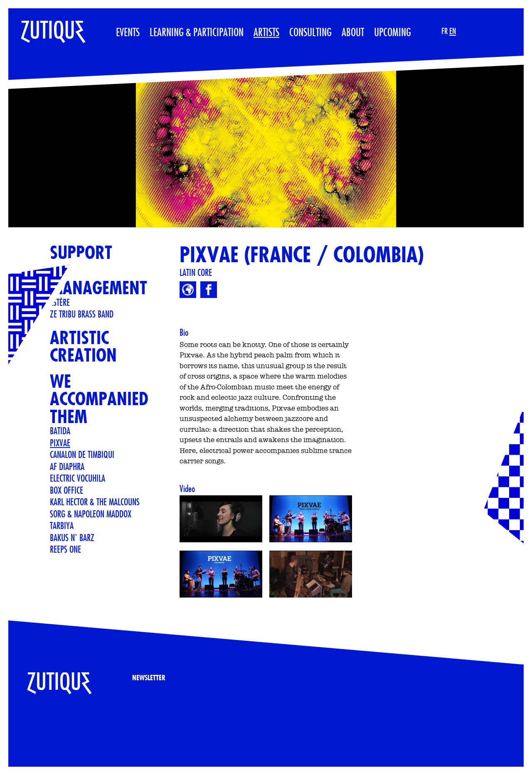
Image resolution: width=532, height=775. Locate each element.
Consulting (310, 32)
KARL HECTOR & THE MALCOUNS (95, 502)
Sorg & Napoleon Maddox (91, 514)
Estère (60, 302)
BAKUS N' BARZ (72, 537)
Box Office (66, 490)
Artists (266, 32)
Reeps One (65, 549)
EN (453, 31)
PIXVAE (60, 443)
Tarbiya (62, 525)
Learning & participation (197, 32)
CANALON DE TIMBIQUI (82, 454)
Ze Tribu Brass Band (82, 314)
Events (128, 32)
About (353, 32)
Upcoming (393, 32)
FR (445, 31)
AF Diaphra (67, 466)
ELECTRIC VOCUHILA (78, 478)
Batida (60, 431)
